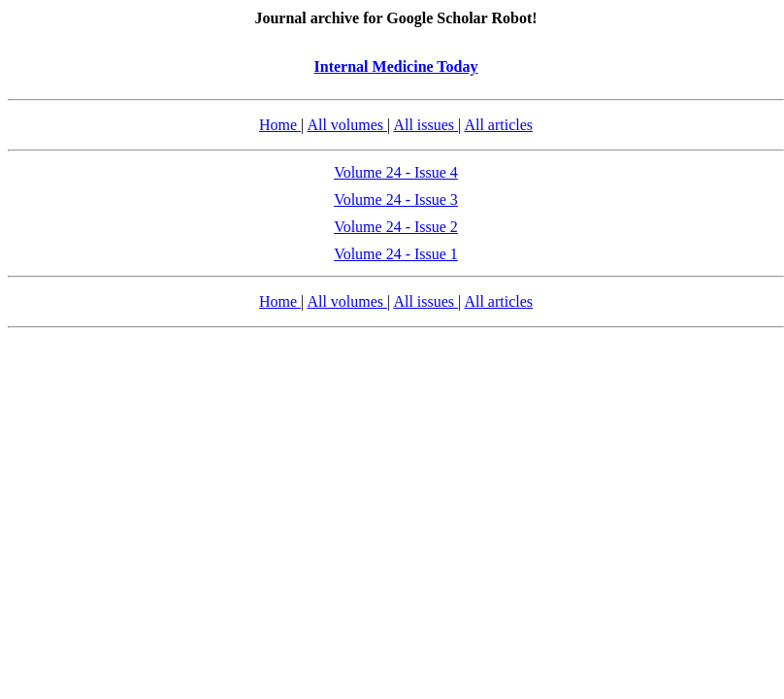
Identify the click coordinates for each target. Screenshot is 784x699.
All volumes (347, 125)
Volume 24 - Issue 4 (396, 172)
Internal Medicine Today (396, 67)
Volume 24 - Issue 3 (396, 200)
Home (280, 125)
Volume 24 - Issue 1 (396, 254)
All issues (425, 125)
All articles (498, 125)
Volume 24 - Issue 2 (396, 227)
